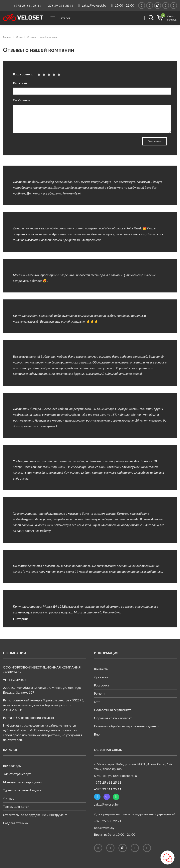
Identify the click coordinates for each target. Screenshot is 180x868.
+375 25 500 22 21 (108, 821)
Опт (97, 702)
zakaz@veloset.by (106, 804)
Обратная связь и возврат (113, 718)
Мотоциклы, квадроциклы (23, 782)
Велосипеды (12, 766)
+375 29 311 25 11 (60, 5)
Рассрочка (102, 685)
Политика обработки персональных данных (127, 726)
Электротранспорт (17, 774)
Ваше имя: (90, 88)
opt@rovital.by (104, 828)
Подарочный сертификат (113, 710)
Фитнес (8, 798)
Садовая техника (15, 823)
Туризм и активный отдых (22, 790)
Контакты (101, 669)
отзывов (48, 717)
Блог (98, 734)
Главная (7, 37)
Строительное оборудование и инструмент (35, 815)
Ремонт (100, 693)
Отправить (155, 141)
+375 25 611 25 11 (27, 5)
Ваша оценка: (37, 74)
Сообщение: (90, 116)
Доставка (101, 677)
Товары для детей (16, 806)
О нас (19, 37)
